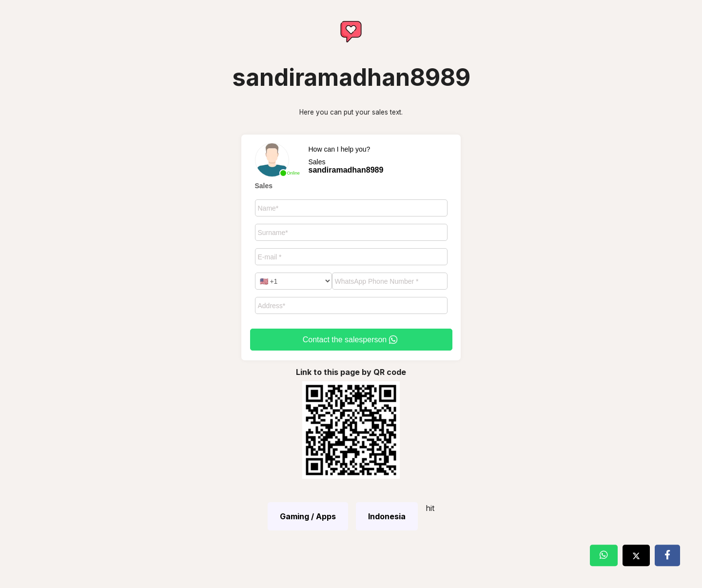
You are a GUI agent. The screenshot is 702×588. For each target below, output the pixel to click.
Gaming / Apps (308, 516)
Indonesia (387, 516)
